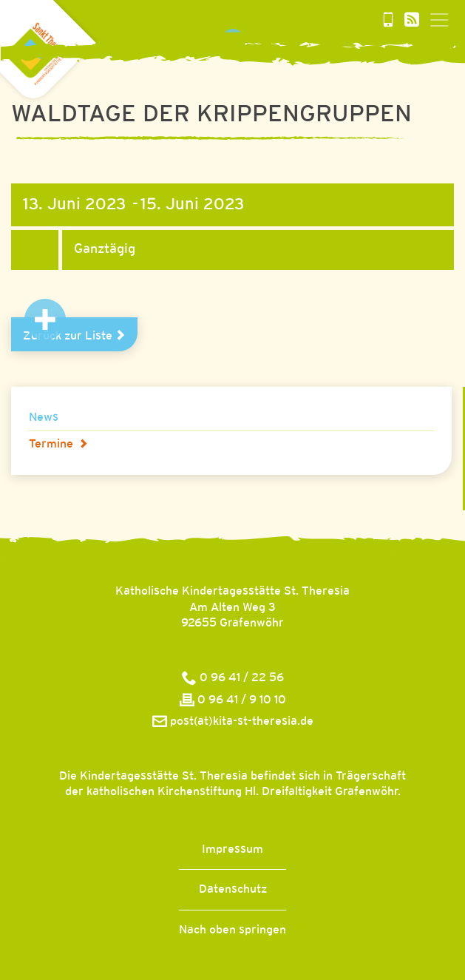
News (44, 418)
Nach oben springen (232, 930)
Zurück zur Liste (74, 336)
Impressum (232, 849)
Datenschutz (233, 889)
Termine (58, 444)
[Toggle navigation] (439, 20)
